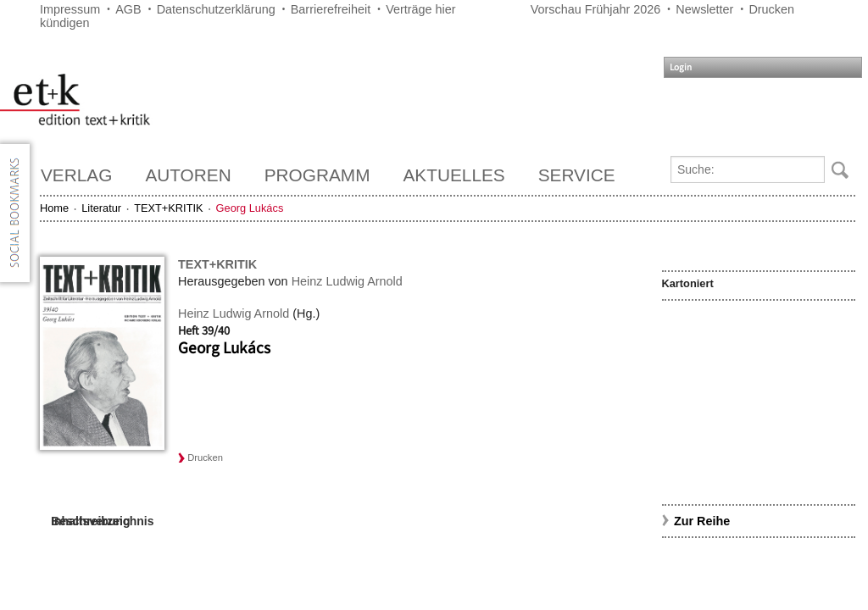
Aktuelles (454, 175)
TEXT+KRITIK (168, 208)
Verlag (76, 175)
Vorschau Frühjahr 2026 (596, 9)
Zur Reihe (702, 521)
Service (577, 175)
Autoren (188, 175)
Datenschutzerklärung (216, 9)
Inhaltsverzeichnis (102, 521)
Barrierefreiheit (331, 9)
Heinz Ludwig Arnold (347, 281)
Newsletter (704, 9)
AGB (128, 9)
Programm (317, 175)
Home (54, 208)
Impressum (70, 9)
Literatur (101, 208)
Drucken (771, 9)
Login (681, 67)
